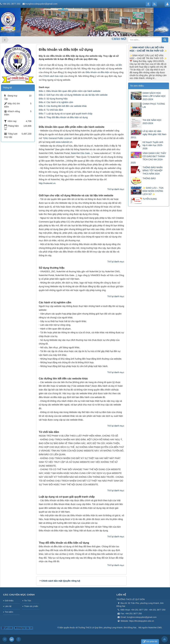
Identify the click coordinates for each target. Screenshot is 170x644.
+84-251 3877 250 (11, 4)
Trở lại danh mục (116, 189)
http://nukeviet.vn (47, 183)
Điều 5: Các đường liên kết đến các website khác (63, 106)
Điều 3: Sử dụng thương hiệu (53, 99)
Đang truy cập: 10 (23, 628)
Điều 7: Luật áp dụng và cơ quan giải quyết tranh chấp (66, 114)
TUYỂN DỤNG (150, 199)
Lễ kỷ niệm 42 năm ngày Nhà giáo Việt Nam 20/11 (149, 134)
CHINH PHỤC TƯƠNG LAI (154, 105)
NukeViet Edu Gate (80, 153)
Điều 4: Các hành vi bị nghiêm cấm (56, 102)
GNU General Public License (58, 138)
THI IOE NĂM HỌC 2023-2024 (152, 122)
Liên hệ (8, 606)
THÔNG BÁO (149, 178)
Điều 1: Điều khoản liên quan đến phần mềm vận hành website (70, 91)
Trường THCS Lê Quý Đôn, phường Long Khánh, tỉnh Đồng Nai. (108, 628)
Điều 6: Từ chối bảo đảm (51, 110)
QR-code (7, 628)
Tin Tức (28, 601)
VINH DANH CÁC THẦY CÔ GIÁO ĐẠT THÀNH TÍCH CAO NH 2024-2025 (148, 158)
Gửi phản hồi (150, 642)
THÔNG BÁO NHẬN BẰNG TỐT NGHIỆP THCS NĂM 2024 (152, 170)
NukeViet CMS (155, 628)
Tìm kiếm (9, 612)
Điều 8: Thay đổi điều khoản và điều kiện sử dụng (63, 117)
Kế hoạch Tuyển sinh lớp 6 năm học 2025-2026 (153, 145)
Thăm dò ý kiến (31, 606)
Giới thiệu (9, 601)
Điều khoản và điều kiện (97, 72)
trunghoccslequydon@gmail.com (41, 4)
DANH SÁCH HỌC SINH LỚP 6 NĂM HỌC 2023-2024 (154, 96)
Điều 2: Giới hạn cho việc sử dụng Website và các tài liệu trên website (73, 95)
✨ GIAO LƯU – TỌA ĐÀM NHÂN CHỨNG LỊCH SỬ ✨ (153, 191)
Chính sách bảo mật (53, 76)
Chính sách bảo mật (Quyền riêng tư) (61, 581)
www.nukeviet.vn (64, 142)
